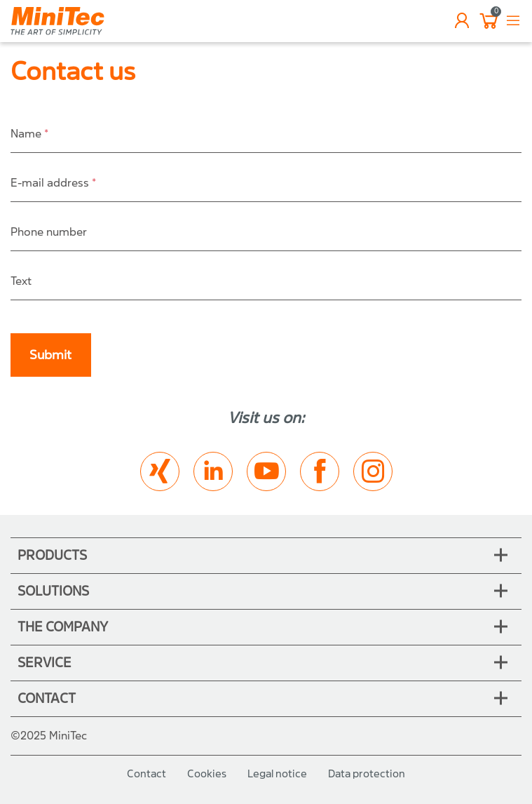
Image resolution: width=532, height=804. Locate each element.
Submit (50, 355)
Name (29, 134)
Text (21, 281)
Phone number (49, 232)
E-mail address (53, 183)
